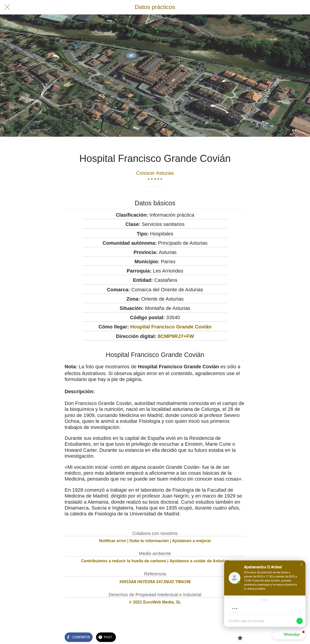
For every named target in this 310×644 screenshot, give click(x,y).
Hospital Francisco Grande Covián (171, 327)
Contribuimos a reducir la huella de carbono (124, 561)
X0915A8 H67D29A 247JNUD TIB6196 (155, 582)
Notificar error (113, 541)
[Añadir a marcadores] (240, 638)
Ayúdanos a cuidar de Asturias (199, 561)
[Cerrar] (7, 7)
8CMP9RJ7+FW (176, 336)
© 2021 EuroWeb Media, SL (155, 602)
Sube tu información (149, 541)
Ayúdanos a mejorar (192, 541)
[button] (289, 635)
